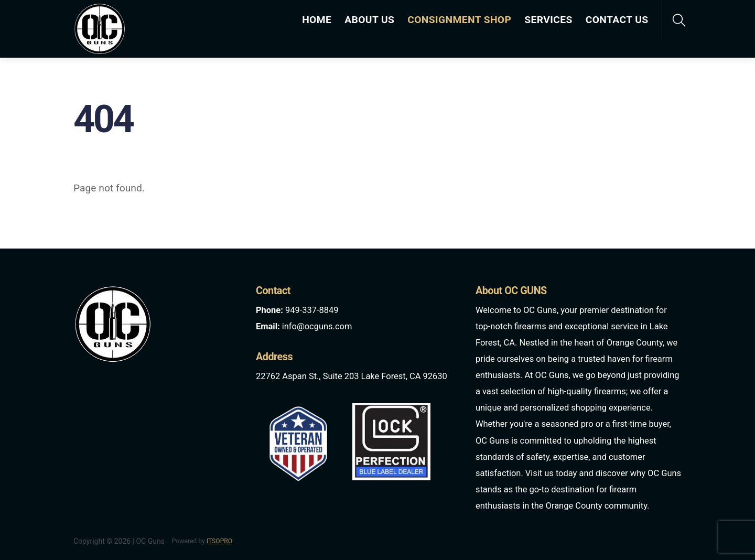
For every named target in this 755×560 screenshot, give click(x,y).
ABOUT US (369, 20)
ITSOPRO (219, 541)
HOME (317, 20)
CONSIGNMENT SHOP (459, 20)
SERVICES (548, 20)
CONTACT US (617, 20)
